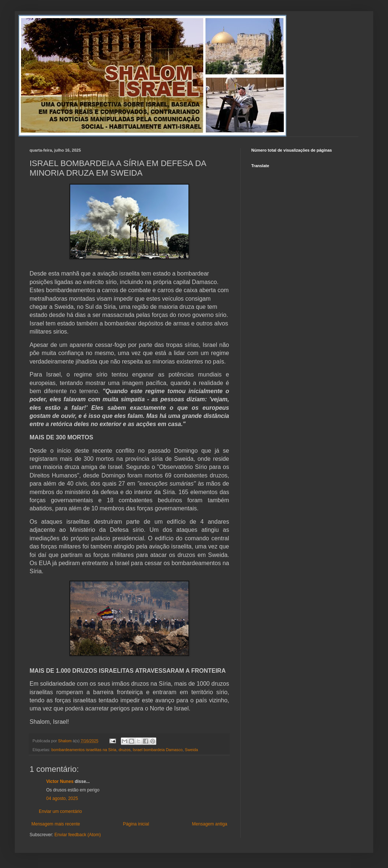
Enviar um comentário (60, 811)
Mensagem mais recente (56, 824)
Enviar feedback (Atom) (77, 835)
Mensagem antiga (210, 824)
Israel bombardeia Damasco (158, 750)
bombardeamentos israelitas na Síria (84, 750)
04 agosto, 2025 (62, 798)
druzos (125, 750)
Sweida (191, 750)
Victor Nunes (60, 781)
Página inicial (136, 824)
